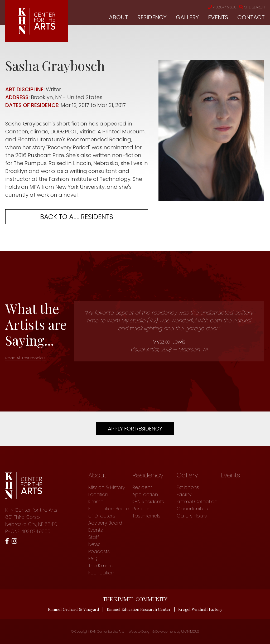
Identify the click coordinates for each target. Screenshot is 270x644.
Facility (184, 494)
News (94, 544)
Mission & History (107, 487)
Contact (251, 17)
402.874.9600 (222, 7)
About (118, 17)
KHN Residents (148, 502)
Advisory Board (105, 523)
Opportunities (192, 509)
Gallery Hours (192, 516)
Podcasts (99, 551)
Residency (152, 17)
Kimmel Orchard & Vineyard (74, 609)
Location (98, 494)
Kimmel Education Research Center (139, 609)
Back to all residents (77, 217)
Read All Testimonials (25, 358)
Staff (94, 537)
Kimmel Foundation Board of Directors (109, 509)
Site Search (252, 7)
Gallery (187, 17)
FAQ (93, 558)
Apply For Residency (135, 429)
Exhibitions (188, 487)
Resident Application (145, 491)
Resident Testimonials (146, 512)
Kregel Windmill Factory (200, 609)
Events (218, 17)
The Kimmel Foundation (101, 569)
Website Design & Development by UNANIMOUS (164, 631)
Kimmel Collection (197, 502)
